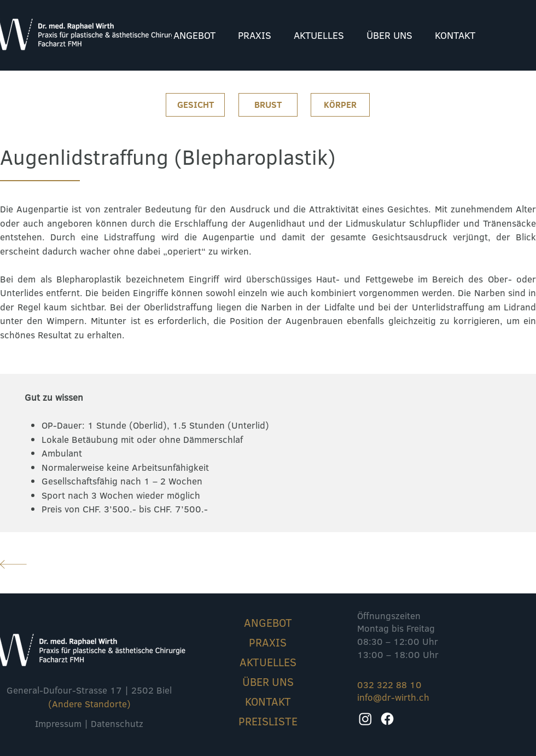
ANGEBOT (268, 622)
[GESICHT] (195, 105)
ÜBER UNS (268, 682)
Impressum (58, 723)
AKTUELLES (268, 662)
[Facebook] (387, 719)
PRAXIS (268, 642)
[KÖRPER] (340, 105)
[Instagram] (365, 719)
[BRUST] (268, 105)
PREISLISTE (268, 721)
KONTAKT (268, 701)
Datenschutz (117, 723)
